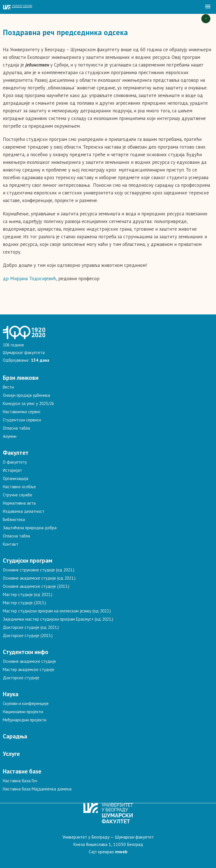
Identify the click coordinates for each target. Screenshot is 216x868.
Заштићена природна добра (30, 528)
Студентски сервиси (22, 420)
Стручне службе (18, 495)
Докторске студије (21, 678)
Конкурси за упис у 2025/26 (28, 403)
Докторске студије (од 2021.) (31, 627)
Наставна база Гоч (20, 781)
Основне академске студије (29, 661)
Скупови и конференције (26, 703)
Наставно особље (19, 487)
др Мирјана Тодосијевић (29, 278)
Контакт (11, 544)
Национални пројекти (23, 712)
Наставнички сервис (22, 412)
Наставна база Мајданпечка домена (37, 789)
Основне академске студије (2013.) (36, 586)
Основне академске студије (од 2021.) (39, 578)
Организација (16, 478)
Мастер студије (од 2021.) (28, 594)
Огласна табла (16, 428)
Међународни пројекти (25, 720)
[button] (208, 7)
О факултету (15, 462)
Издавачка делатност (24, 511)
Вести (8, 387)
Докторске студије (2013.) (28, 636)
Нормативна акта (19, 503)
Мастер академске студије (29, 669)
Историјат (12, 470)
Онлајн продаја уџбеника (26, 395)
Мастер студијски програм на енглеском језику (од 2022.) (57, 611)
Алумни (10, 436)
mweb (121, 852)
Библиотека (14, 519)
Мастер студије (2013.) (24, 603)
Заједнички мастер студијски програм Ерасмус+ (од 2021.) (58, 619)
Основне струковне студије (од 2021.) (39, 570)
